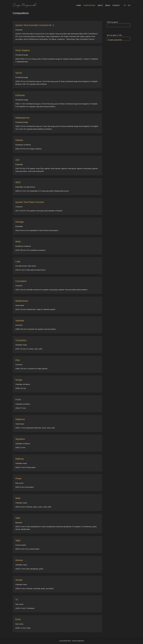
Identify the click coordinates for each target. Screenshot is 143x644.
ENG (129, 5)
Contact (116, 5)
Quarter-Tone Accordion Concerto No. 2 (35, 25)
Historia (19, 140)
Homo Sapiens (23, 50)
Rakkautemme (23, 118)
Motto (18, 241)
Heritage (20, 222)
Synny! (19, 73)
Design (19, 380)
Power (19, 478)
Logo (18, 261)
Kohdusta (20, 95)
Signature (20, 439)
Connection (21, 340)
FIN (125, 5)
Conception (21, 281)
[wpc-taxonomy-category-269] (119, 25)
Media (108, 5)
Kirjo (18, 360)
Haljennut (20, 419)
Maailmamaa (22, 301)
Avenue (19, 560)
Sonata (19, 580)
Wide (18, 498)
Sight (18, 540)
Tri (17, 600)
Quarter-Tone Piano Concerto (30, 202)
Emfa (18, 619)
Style (18, 518)
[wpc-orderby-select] (119, 39)
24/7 (18, 160)
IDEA (18, 182)
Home (79, 5)
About (100, 5)
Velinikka (20, 321)
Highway (20, 459)
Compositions (89, 5)
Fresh (18, 399)
